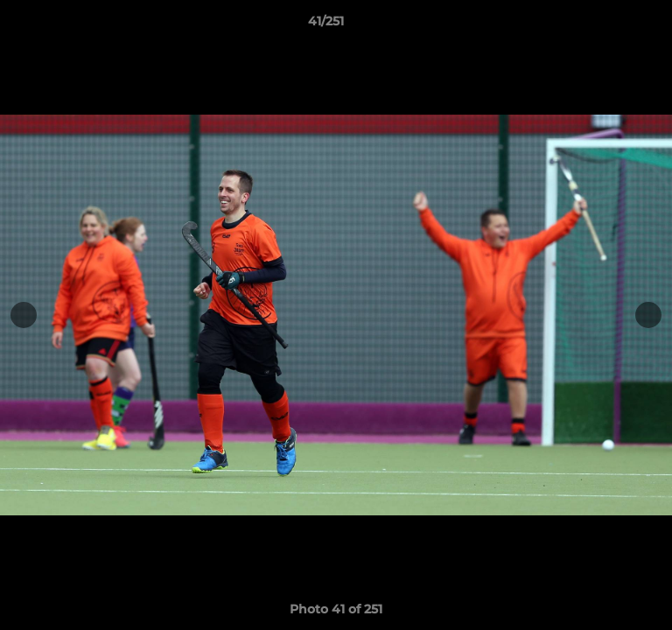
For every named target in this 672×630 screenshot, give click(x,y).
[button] (609, 25)
